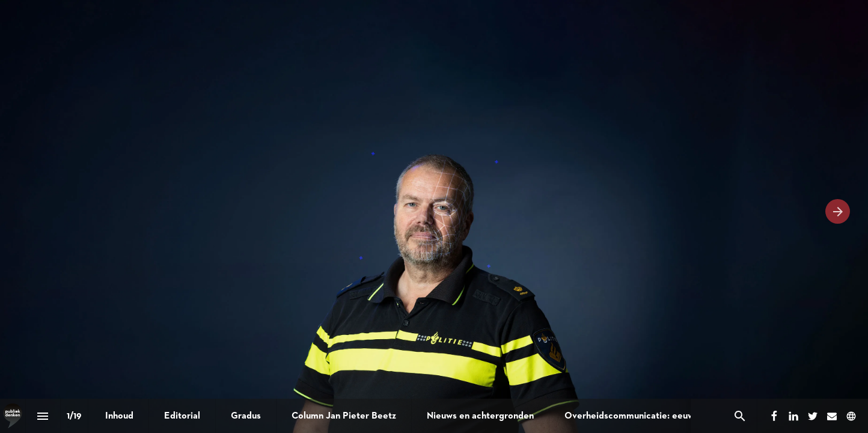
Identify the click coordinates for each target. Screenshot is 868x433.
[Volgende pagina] (838, 211)
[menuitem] (119, 416)
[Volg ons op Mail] (832, 416)
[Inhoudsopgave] (43, 416)
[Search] (740, 416)
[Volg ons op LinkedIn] (793, 416)
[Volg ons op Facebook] (774, 416)
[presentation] (434, 216)
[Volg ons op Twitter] (813, 416)
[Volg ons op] (851, 416)
